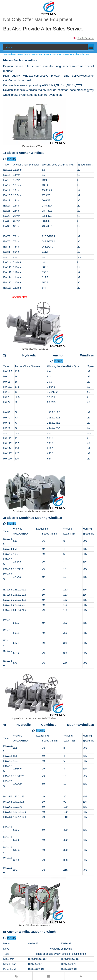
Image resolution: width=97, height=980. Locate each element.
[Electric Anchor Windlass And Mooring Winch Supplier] (34, 478)
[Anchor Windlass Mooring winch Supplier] (34, 892)
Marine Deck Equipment (51, 47)
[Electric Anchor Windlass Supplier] (34, 113)
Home (20, 47)
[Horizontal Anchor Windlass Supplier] (34, 316)
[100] (49, 8)
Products (31, 47)
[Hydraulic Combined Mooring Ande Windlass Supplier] (34, 685)
